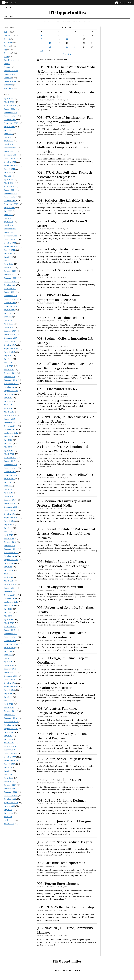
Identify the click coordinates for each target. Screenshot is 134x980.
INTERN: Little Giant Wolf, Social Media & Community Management (66, 69)
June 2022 (8, 257)
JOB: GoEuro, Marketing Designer (62, 800)
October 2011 (10, 683)
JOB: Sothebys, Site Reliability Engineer (66, 200)
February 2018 (10, 415)
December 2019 (11, 338)
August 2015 (9, 521)
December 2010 (11, 718)
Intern (57, 21)
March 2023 (9, 225)
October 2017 (10, 429)
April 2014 (9, 577)
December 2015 (11, 507)
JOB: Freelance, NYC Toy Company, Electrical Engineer (63, 736)
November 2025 (11, 116)
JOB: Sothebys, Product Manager (61, 249)
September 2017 (11, 433)
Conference (9, 35)
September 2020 (11, 306)
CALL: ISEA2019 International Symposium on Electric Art (59, 297)
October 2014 (10, 556)
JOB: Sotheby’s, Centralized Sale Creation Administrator (61, 685)
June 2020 (8, 317)
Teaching (8, 78)
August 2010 (9, 732)
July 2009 (8, 767)
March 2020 (9, 327)
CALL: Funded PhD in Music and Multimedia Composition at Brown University (62, 147)
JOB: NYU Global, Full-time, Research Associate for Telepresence (65, 175)
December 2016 (11, 465)
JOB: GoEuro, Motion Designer (59, 780)
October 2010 (10, 725)
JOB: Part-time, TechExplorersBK (61, 863)
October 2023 (10, 201)
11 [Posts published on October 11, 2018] (67, 39)
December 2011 (11, 676)
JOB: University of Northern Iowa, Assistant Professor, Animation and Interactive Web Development (63, 447)
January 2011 (10, 715)
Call (50, 21)
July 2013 (8, 609)
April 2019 (9, 366)
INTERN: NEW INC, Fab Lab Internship (65, 907)
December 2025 (11, 113)
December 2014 (11, 549)
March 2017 (9, 454)
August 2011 (9, 690)
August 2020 (9, 310)
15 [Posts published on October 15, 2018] (42, 43)
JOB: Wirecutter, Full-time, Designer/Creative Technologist (60, 711)
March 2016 (9, 496)
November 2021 (11, 282)
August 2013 (9, 605)
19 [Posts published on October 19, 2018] (75, 43)
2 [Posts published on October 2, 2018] (50, 35)
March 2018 (9, 412)
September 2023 (11, 204)
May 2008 (8, 817)
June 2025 (8, 134)
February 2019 (10, 373)
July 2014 (8, 567)
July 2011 (8, 693)
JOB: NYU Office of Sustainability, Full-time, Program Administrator (66, 120)
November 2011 (11, 679)
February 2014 (10, 584)
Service (7, 67)
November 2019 (11, 341)
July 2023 (8, 211)
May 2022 (8, 260)
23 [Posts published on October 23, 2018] (50, 47)
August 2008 (9, 806)
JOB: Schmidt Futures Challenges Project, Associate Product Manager (63, 564)
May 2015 (8, 531)
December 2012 (11, 634)
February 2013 (10, 627)
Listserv (7, 53)
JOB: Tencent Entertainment (58, 883)
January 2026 (10, 109)
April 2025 (9, 141)
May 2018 (8, 405)
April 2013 (9, 619)
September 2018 (11, 391)
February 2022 (10, 271)
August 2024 (9, 169)
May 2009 (8, 774)
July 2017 (8, 440)
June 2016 (8, 486)
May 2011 (8, 700)
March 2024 (9, 183)
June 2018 (8, 401)
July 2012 (8, 651)
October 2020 (10, 303)
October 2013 (10, 598)
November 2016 (11, 468)
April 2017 (9, 451)
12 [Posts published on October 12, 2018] (75, 39)
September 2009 (11, 760)
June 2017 (8, 443)
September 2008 (11, 803)
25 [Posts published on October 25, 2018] (67, 47)
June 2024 (8, 172)
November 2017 (11, 426)
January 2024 (10, 190)
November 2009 (11, 753)
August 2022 (9, 250)
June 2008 (8, 813)
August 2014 (9, 563)
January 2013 (10, 630)
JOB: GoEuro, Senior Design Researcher (66, 759)
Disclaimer (66, 21)
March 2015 (9, 539)
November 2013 (11, 595)
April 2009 (9, 778)
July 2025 (8, 130)
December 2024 (11, 155)
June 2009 (8, 771)
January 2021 (10, 292)
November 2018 (11, 384)
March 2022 (9, 267)
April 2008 (9, 820)
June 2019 (8, 359)
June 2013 (8, 612)
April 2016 (9, 493)
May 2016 (8, 489)
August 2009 (9, 764)
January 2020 (10, 334)
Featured (8, 42)
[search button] (8, 8)
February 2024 (10, 186)
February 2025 (10, 148)
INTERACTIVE (126, 3)
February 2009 (10, 785)
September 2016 (11, 475)
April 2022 (9, 264)
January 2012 (10, 672)
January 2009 (10, 788)
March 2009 (9, 781)
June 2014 (8, 570)
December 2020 (11, 296)
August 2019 (9, 352)
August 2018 (9, 394)
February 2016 (10, 500)
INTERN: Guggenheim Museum (60, 587)
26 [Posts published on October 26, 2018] (75, 47)
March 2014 (9, 581)
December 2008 (11, 792)
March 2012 (9, 665)
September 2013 (11, 602)
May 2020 (8, 320)
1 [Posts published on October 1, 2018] (42, 35)
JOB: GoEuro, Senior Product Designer (65, 842)
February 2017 (10, 458)
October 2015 (10, 514)
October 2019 (10, 345)
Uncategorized (10, 81)
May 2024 (8, 176)
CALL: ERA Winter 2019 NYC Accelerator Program (58, 391)
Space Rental (10, 74)
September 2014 (11, 560)
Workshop (8, 88)
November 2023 (11, 197)
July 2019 (8, 355)
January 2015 (10, 546)
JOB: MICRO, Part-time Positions (61, 318)
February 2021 (10, 289)
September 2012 (11, 644)
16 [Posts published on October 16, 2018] (50, 43)
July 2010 (8, 736)
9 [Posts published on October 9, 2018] (50, 39)
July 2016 (8, 482)
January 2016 (10, 503)
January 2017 (10, 461)
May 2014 (8, 574)
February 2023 (10, 229)
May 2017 (8, 447)
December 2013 (11, 591)
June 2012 (8, 655)
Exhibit (7, 39)
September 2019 (11, 348)
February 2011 (10, 711)
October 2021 (10, 285)
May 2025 (8, 137)
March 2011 (9, 708)
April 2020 (9, 324)
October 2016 (10, 472)
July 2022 (8, 253)
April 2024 (9, 179)
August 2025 (9, 127)
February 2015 (10, 542)
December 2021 (11, 278)
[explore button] (117, 2)
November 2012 (11, 637)
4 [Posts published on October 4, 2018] (67, 35)
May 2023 (8, 218)
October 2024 (10, 162)
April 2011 (9, 704)
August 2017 (9, 436)
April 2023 (9, 222)
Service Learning (11, 71)
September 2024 (11, 165)
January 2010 (10, 750)
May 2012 (8, 658)
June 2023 (8, 215)
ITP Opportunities (67, 13)
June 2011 (8, 697)
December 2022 (11, 236)
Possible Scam (10, 60)
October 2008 (10, 799)
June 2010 (8, 739)
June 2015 (8, 528)
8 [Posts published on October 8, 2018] (42, 39)
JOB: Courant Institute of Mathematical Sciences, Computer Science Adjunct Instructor (66, 533)
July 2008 (8, 810)
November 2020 (11, 299)
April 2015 (9, 535)
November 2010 (11, 722)
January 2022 (10, 274)
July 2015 (8, 524)
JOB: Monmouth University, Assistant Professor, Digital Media (64, 503)
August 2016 (9, 479)
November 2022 (11, 239)
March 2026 (9, 102)
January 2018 (10, 419)
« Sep (64, 54)
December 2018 (11, 380)
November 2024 (11, 158)
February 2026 (10, 105)
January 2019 (10, 377)
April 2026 (9, 98)
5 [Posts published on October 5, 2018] (76, 35)
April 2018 (9, 408)
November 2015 (11, 510)
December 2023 (11, 194)
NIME (6, 57)
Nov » (70, 54)
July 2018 (8, 398)
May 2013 (8, 616)
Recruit (7, 64)
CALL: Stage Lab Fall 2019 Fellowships (65, 475)
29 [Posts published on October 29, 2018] (42, 51)
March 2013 (9, 623)
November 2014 (11, 553)
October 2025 (10, 120)
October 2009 (10, 757)
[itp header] (67, 2)
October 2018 (10, 387)
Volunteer (8, 85)
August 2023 (9, 208)
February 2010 (10, 746)
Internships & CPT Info (82, 21)
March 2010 (9, 743)
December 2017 (11, 422)
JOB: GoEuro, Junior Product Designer (65, 821)
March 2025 (9, 144)
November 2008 (11, 796)
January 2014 (10, 588)
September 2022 (11, 246)
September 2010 (11, 729)
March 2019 (9, 370)
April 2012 (9, 662)
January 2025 (10, 151)
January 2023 (10, 232)
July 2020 (8, 313)
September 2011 (11, 686)
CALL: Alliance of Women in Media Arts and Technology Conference (66, 366)
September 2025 (11, 123)
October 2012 (10, 641)
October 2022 (10, 243)
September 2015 (11, 517)
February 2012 (10, 669)
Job (44, 21)
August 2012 (9, 648)
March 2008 (9, 824)
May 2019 (8, 362)
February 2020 (10, 331)
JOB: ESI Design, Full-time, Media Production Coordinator (62, 635)
